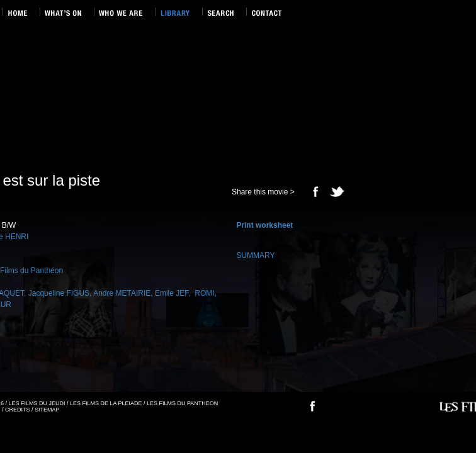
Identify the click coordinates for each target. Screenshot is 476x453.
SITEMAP (47, 410)
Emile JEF (172, 293)
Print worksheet (264, 225)
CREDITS (18, 410)
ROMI (204, 293)
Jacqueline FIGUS (59, 293)
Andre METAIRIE (122, 293)
